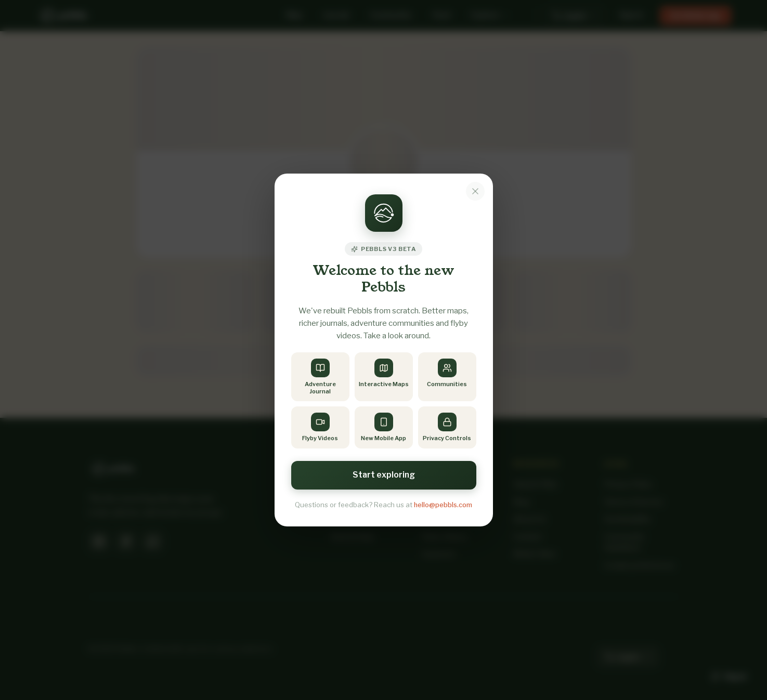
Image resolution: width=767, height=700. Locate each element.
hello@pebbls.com (443, 505)
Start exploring (384, 475)
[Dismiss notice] (475, 191)
